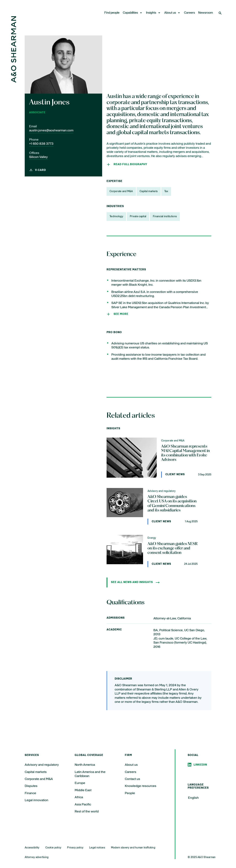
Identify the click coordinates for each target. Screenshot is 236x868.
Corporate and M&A (121, 191)
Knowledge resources (141, 786)
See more (121, 314)
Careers (189, 13)
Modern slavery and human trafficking (133, 848)
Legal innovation (37, 800)
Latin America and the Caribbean (90, 774)
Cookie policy (53, 848)
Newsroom (206, 13)
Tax (166, 191)
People (130, 793)
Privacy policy (75, 848)
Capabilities (130, 13)
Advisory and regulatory (42, 765)
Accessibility (32, 848)
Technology (116, 216)
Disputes (31, 786)
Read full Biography (130, 164)
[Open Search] (221, 13)
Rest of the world (87, 812)
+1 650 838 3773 (41, 144)
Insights (151, 13)
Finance (30, 793)
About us (170, 13)
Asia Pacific (83, 805)
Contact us (132, 779)
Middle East (83, 790)
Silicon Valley (38, 157)
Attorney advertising (37, 857)
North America (85, 765)
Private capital (138, 216)
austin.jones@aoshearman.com (51, 130)
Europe (80, 783)
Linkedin (200, 765)
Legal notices (97, 848)
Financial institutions (165, 216)
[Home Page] (14, 82)
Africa (79, 797)
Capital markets (149, 191)
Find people (112, 13)
